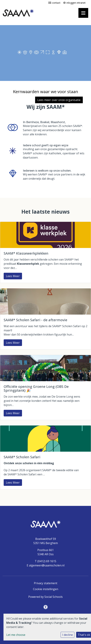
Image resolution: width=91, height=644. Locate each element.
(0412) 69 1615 (47, 561)
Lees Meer (13, 276)
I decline (68, 635)
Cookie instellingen (46, 589)
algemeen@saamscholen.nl (47, 565)
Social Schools (54, 597)
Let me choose (16, 635)
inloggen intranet (76, 3)
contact (56, 3)
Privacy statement (46, 583)
